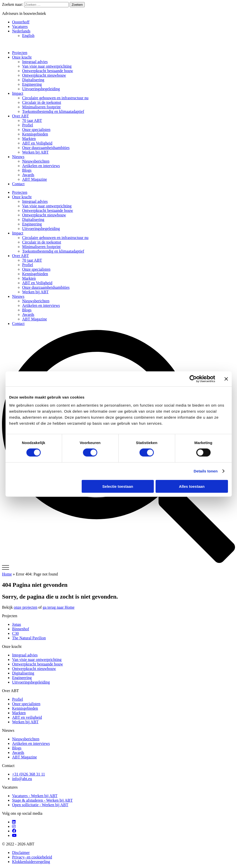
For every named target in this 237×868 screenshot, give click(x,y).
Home (7, 574)
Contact (18, 184)
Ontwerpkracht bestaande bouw (48, 71)
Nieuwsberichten (36, 161)
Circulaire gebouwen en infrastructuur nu (55, 98)
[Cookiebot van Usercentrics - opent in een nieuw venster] (193, 379)
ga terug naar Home (59, 607)
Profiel (28, 125)
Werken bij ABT (35, 152)
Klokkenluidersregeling (31, 862)
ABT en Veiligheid (37, 143)
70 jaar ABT (32, 120)
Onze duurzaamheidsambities (46, 148)
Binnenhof (21, 629)
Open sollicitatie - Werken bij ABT (40, 805)
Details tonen (206, 471)
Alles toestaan (192, 486)
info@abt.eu (22, 779)
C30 (15, 633)
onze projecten (26, 607)
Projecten (20, 53)
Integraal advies (35, 62)
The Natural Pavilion (29, 638)
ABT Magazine (35, 179)
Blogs (27, 170)
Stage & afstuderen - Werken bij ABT (42, 800)
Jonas (17, 624)
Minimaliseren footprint (41, 107)
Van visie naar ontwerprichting (47, 66)
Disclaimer (21, 853)
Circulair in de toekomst (42, 102)
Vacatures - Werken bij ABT (35, 796)
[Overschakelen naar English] (129, 36)
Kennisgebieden (35, 134)
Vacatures (20, 27)
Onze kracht (22, 57)
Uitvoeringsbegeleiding (41, 89)
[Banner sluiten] (226, 379)
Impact (18, 93)
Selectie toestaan (118, 486)
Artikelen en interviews (41, 166)
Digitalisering (33, 80)
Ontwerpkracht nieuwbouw (44, 75)
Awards (28, 175)
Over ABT (20, 116)
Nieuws (18, 157)
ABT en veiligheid (27, 717)
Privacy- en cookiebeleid (32, 857)
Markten (29, 139)
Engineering (32, 84)
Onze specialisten (36, 130)
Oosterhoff (21, 22)
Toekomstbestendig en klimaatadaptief (53, 111)
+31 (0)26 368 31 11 (29, 774)
